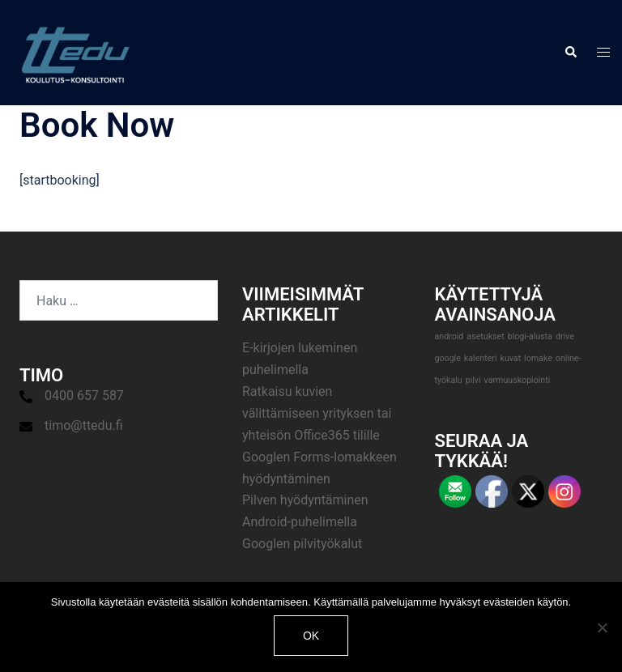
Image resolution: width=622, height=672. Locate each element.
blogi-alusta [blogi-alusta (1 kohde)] (530, 336)
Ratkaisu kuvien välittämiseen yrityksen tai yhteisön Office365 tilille (317, 413)
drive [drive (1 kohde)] (565, 336)
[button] (570, 53)
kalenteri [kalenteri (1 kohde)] (481, 358)
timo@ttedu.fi (84, 425)
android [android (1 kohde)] (449, 336)
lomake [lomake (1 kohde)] (538, 358)
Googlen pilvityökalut (302, 544)
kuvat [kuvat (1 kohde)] (510, 358)
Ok (311, 636)
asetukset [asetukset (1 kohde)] (485, 336)
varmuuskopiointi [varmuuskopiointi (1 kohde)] (518, 380)
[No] (602, 627)
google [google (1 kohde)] (448, 358)
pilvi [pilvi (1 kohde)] (473, 380)
